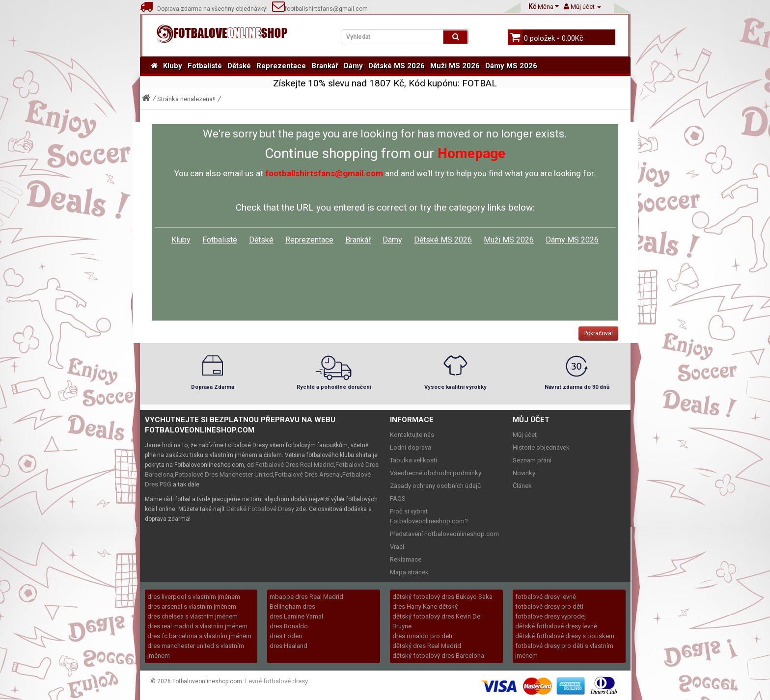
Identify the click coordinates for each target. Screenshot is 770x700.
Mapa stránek (409, 572)
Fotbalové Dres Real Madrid (295, 465)
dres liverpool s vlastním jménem (194, 597)
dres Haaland (289, 646)
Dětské (239, 66)
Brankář (325, 66)
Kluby (173, 66)
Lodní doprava (411, 447)
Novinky (524, 473)
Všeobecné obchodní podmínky (436, 473)
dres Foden (286, 636)
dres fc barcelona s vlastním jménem (199, 636)
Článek (522, 486)
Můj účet (525, 435)
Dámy (353, 66)
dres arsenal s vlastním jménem (192, 606)
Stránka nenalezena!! (186, 99)
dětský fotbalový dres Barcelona (438, 656)
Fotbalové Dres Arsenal (308, 474)
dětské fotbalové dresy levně (556, 626)
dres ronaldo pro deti (422, 636)
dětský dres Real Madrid (427, 646)
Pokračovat (598, 333)
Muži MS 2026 (455, 66)
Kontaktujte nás (412, 435)
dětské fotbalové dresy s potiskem (565, 636)
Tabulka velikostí (413, 460)
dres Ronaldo (289, 626)
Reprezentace (281, 66)
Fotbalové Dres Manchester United (224, 474)
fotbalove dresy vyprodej (550, 616)
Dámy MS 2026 (511, 66)
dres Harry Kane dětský (425, 606)
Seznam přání (532, 460)
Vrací (397, 547)
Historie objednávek (541, 447)
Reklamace (406, 559)
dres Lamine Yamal (296, 616)
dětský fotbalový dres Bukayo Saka (442, 597)
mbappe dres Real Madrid (306, 597)
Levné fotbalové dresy (276, 681)
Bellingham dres (292, 606)
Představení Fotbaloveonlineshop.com (444, 534)
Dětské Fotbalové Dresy (260, 509)
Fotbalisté (205, 66)
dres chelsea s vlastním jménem (192, 616)
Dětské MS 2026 (397, 66)
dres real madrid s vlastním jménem (197, 626)
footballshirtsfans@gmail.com (320, 9)
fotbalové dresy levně (546, 597)
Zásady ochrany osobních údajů (435, 486)
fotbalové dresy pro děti (549, 606)
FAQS (398, 498)
